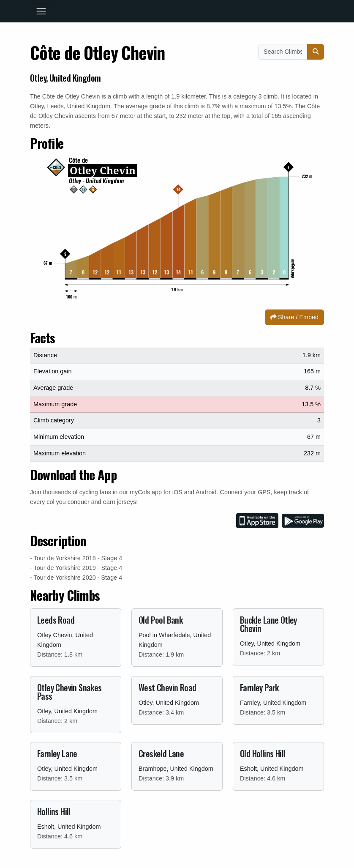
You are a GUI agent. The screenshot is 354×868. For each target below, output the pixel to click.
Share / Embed (294, 317)
